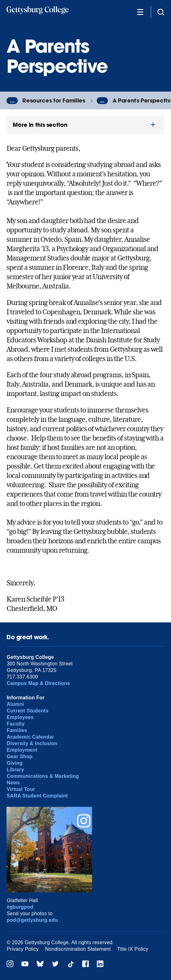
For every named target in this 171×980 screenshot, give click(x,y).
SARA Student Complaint (37, 796)
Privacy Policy (23, 949)
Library (15, 770)
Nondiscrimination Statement (78, 949)
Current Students (28, 711)
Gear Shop (19, 756)
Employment (22, 750)
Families (17, 730)
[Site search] (161, 12)
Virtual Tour (21, 789)
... (12, 101)
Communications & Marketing (43, 776)
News (13, 783)
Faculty (16, 724)
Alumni (15, 704)
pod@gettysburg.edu (32, 920)
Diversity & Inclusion (32, 743)
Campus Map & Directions (38, 683)
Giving (14, 763)
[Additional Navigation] (140, 12)
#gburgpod (20, 907)
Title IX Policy (133, 949)
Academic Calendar (30, 737)
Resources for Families (54, 100)
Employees (20, 717)
